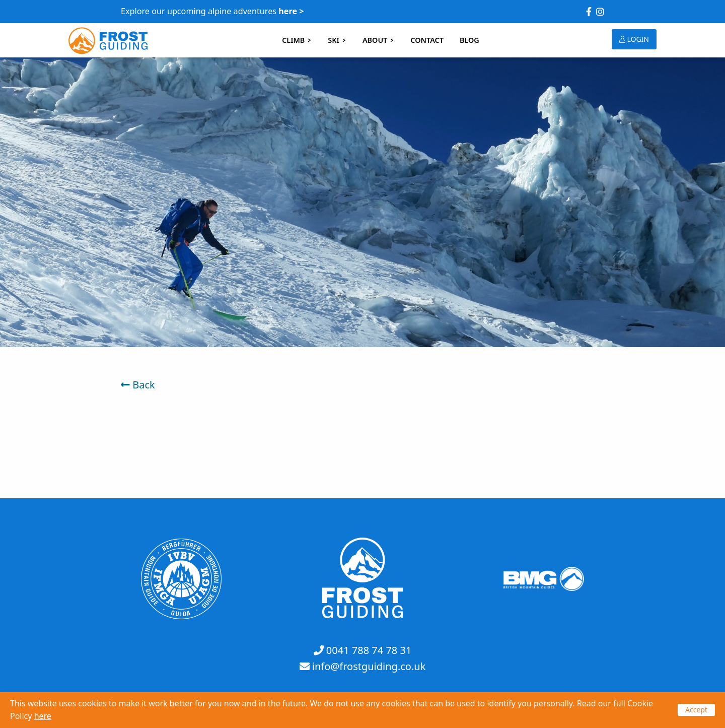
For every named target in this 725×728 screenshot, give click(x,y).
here (43, 716)
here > (291, 11)
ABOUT (378, 40)
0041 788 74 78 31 (369, 650)
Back (138, 385)
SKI (337, 40)
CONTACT (427, 40)
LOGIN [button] (634, 39)
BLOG (469, 40)
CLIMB (297, 40)
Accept (696, 710)
